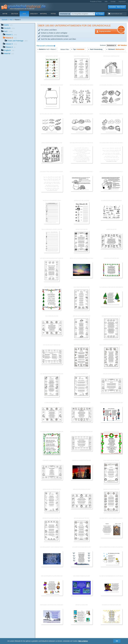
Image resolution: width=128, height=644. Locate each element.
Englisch (34, 14)
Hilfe (106, 2)
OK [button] (117, 641)
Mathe (5, 14)
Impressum (122, 2)
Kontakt (113, 2)
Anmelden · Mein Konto (117, 7)
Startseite (5, 20)
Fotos (53, 14)
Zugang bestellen (112, 31)
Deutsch (15, 14)
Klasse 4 (9, 47)
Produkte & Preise (96, 2)
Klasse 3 (10, 44)
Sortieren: (103, 45)
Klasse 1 (10, 35)
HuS (24, 14)
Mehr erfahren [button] (83, 641)
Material (44, 14)
